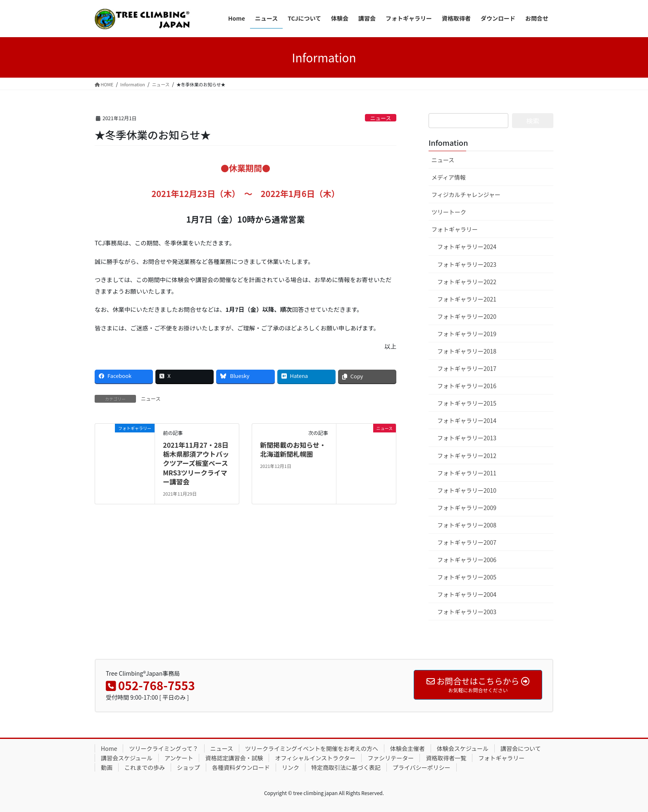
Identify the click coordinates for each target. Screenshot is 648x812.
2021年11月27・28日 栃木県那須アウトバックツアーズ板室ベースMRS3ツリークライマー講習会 (196, 463)
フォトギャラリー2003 (467, 612)
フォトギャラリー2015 (467, 403)
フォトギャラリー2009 (467, 508)
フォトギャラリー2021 (467, 299)
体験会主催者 (407, 748)
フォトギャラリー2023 (467, 264)
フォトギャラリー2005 (467, 577)
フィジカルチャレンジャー (466, 195)
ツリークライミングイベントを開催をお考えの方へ (312, 748)
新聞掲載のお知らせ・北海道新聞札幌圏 (293, 449)
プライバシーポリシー (422, 767)
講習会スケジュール (127, 758)
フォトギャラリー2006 (467, 560)
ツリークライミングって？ (163, 748)
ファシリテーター (391, 758)
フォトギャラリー (455, 229)
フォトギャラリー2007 (467, 542)
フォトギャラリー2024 (467, 247)
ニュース (381, 118)
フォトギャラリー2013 (467, 438)
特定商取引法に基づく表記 (346, 767)
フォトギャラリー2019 (467, 334)
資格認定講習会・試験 (234, 758)
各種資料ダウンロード (241, 767)
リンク (291, 767)
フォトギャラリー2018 (467, 351)
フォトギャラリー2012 (467, 456)
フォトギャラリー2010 (467, 490)
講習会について (521, 748)
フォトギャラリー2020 (467, 316)
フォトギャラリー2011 (467, 473)
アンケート (179, 758)
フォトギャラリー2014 (467, 420)
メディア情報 (449, 177)
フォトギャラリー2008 (467, 525)
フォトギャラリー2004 (467, 594)
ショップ (188, 767)
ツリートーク (449, 212)
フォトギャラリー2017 (467, 368)
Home (109, 748)
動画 (107, 767)
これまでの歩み (145, 767)
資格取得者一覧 (446, 758)
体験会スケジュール (463, 748)
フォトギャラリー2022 (467, 282)
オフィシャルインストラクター (315, 758)
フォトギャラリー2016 (467, 386)
